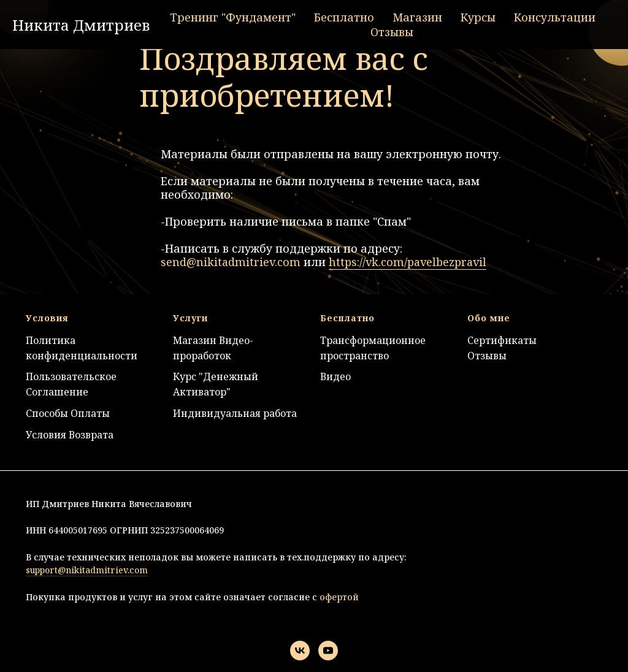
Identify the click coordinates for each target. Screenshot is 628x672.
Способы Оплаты (68, 413)
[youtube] (328, 651)
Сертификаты (502, 340)
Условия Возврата (70, 435)
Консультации (555, 17)
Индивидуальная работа (235, 413)
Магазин (417, 17)
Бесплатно (344, 17)
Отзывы (392, 32)
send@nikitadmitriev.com (231, 262)
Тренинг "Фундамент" (233, 17)
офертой (338, 597)
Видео (335, 376)
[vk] (300, 651)
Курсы (478, 17)
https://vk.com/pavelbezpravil (408, 262)
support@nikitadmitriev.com (87, 570)
